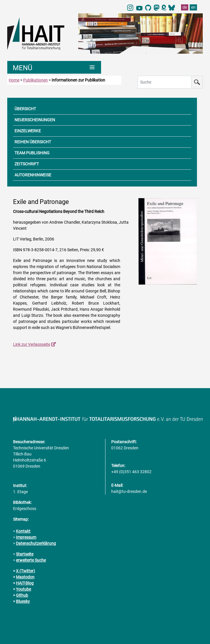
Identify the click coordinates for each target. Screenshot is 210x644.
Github (22, 595)
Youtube (23, 589)
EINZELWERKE (28, 131)
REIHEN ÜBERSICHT (33, 142)
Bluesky (23, 601)
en (193, 7)
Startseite (25, 554)
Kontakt (23, 531)
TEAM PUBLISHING (32, 153)
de (185, 7)
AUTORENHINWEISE (33, 175)
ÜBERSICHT (25, 109)
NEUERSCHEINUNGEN (35, 120)
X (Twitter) (25, 571)
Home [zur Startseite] (14, 80)
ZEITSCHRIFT (27, 164)
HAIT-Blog (25, 583)
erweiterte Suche (31, 560)
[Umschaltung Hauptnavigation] (54, 67)
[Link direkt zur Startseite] (40, 33)
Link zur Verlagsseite (32, 344)
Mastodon (25, 577)
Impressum (26, 537)
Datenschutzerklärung (36, 543)
